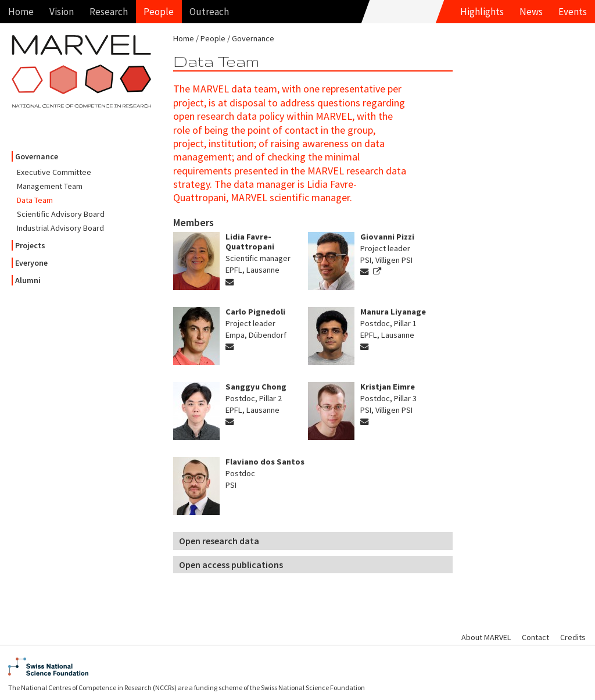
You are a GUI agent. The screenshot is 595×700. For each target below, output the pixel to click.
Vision (62, 12)
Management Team (50, 186)
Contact (535, 637)
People (159, 12)
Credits (573, 637)
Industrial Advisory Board (60, 228)
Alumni (28, 280)
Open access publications (231, 565)
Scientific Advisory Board (61, 214)
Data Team (35, 200)
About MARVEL (486, 637)
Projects (30, 245)
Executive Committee (54, 172)
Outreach (209, 12)
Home (21, 12)
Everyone (31, 263)
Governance (37, 156)
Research (109, 12)
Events (573, 12)
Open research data (219, 541)
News (531, 12)
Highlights (482, 12)
